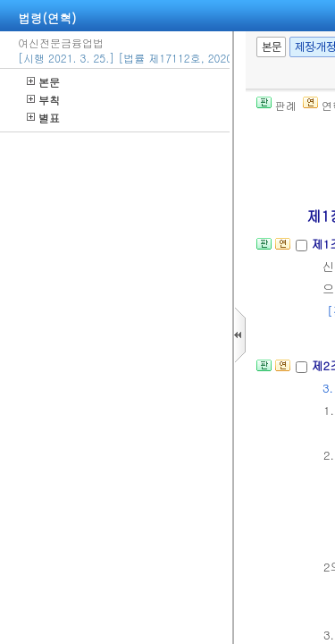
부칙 (43, 100)
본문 (43, 82)
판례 (276, 105)
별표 (43, 118)
